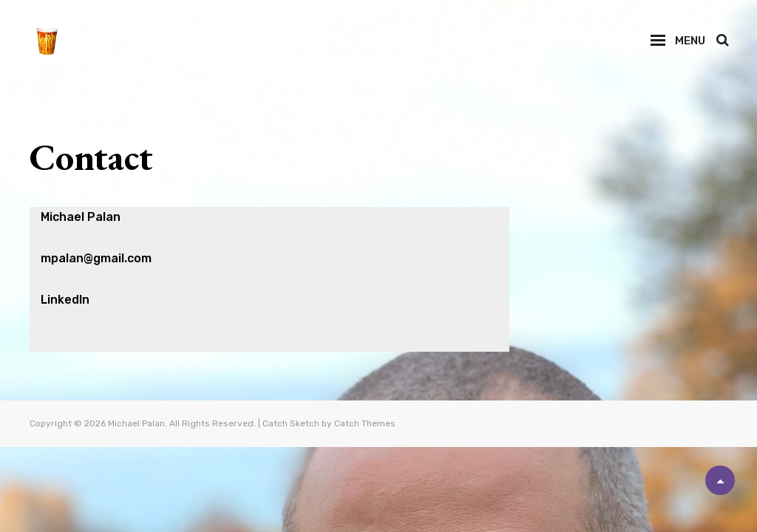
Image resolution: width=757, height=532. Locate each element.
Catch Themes (365, 423)
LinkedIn (65, 300)
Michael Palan (136, 423)
